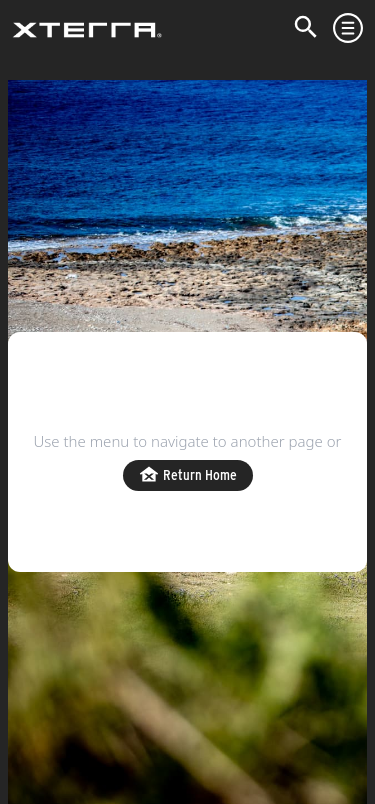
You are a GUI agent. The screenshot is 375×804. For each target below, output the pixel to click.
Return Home (188, 475)
